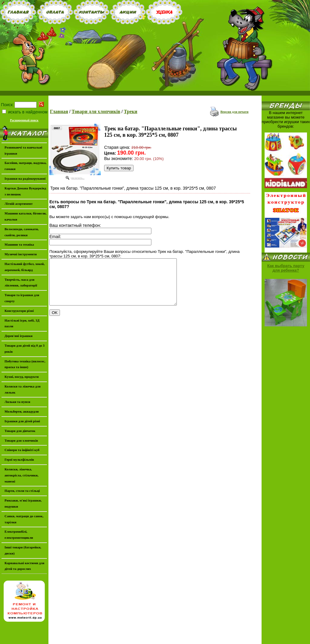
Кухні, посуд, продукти (22, 377)
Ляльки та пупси (17, 402)
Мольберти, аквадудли (22, 411)
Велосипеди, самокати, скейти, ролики (22, 232)
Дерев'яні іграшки (18, 336)
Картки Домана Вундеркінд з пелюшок (25, 191)
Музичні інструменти (21, 254)
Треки (131, 111)
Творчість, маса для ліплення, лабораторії (21, 283)
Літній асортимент (19, 204)
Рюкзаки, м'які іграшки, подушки (23, 503)
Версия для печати (234, 112)
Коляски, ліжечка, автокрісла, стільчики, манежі (21, 475)
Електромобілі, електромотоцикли (19, 534)
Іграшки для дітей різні (22, 421)
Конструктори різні (19, 311)
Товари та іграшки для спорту (22, 298)
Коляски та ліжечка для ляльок (23, 389)
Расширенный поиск (24, 120)
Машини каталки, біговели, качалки (25, 216)
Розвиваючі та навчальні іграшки (23, 150)
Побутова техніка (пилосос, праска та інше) (25, 364)
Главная (59, 111)
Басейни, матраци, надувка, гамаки (25, 166)
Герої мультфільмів (19, 459)
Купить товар (119, 168)
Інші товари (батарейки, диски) (23, 550)
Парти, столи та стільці (22, 491)
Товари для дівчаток (20, 431)
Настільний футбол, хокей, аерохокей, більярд (25, 267)
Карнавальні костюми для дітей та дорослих (24, 566)
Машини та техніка (19, 244)
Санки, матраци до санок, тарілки (24, 519)
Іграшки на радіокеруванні (25, 178)
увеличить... (77, 178)
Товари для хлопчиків (96, 111)
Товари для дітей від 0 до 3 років (25, 348)
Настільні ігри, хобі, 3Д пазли (22, 323)
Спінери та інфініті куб (22, 450)
